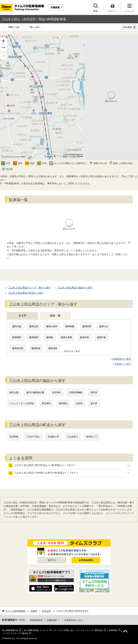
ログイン (52, 560)
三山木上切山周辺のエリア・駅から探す (29, 288)
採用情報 (113, 630)
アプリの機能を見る (57, 580)
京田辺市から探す (122, 359)
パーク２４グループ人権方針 (15, 633)
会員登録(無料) (86, 560)
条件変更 (130, 27)
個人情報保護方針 (10, 630)
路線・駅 (55, 316)
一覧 (34, 27)
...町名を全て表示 (71, 351)
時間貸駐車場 (36, 620)
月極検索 (55, 7)
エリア (22, 316)
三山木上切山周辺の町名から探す (26, 293)
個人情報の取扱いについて (36, 630)
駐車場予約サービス (74, 620)
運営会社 (99, 630)
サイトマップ (87, 630)
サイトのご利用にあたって (66, 630)
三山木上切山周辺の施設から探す (75, 288)
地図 (14, 27)
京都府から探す (123, 364)
